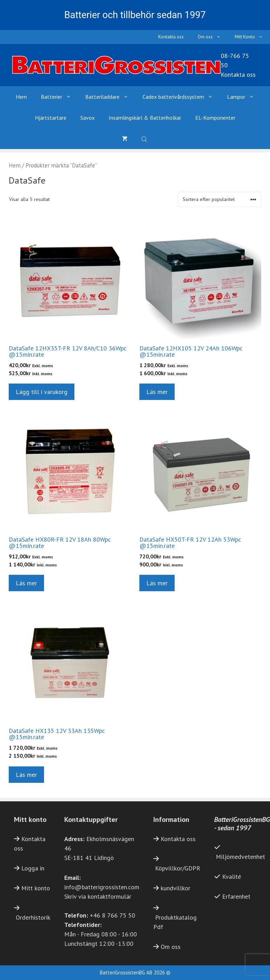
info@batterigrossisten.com (102, 887)
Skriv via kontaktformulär (98, 896)
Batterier (60, 97)
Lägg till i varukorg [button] (42, 392)
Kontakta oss (171, 37)
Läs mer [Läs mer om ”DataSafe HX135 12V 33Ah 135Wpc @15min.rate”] (26, 775)
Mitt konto (36, 888)
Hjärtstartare (51, 118)
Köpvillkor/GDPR (178, 868)
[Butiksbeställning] (220, 199)
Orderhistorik (33, 917)
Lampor (244, 97)
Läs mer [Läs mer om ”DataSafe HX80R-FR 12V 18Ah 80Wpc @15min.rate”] (26, 583)
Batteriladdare (110, 97)
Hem (21, 97)
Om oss (213, 37)
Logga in (33, 868)
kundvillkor (176, 888)
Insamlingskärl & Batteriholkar (145, 118)
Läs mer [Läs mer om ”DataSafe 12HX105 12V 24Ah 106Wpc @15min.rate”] (157, 392)
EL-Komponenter (215, 118)
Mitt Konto (252, 37)
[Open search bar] (145, 139)
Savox (87, 118)
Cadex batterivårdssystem (181, 97)
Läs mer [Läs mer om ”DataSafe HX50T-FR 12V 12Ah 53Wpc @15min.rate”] (157, 583)
